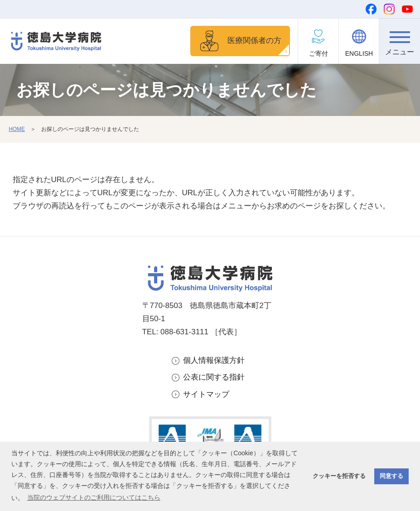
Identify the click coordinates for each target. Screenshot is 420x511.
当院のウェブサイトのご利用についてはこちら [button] (94, 497)
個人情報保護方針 (214, 360)
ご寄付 (319, 53)
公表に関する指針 (214, 377)
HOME (17, 129)
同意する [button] (391, 476)
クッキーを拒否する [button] (339, 476)
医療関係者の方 (254, 41)
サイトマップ (206, 394)
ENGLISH (359, 53)
